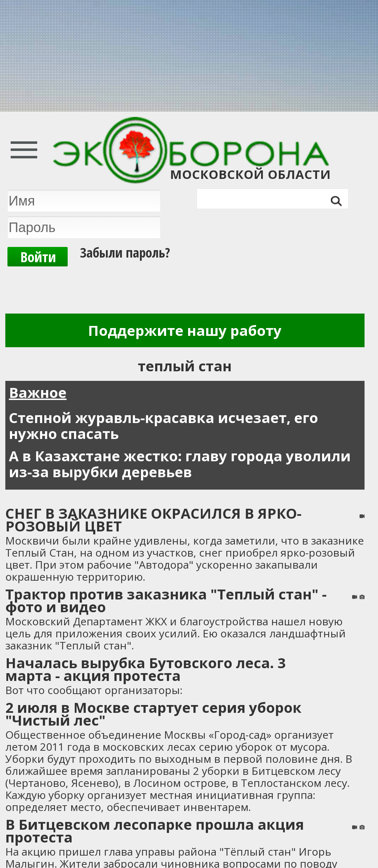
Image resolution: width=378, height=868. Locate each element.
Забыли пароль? (125, 250)
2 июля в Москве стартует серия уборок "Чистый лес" (153, 714)
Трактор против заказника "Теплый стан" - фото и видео (166, 600)
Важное (38, 392)
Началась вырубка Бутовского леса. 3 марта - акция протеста (145, 669)
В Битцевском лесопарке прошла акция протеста (155, 831)
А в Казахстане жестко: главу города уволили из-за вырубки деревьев (180, 464)
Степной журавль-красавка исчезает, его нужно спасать (163, 425)
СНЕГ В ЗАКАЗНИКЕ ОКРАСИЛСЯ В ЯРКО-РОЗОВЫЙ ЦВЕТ (153, 520)
